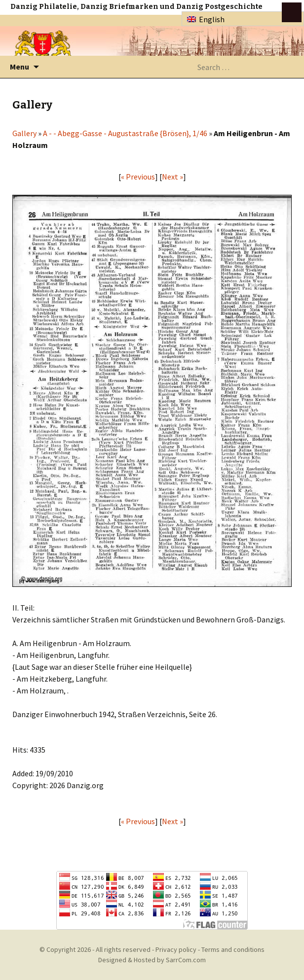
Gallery (24, 133)
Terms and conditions (233, 949)
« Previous (138, 177)
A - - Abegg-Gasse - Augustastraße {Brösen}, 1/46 (125, 133)
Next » (172, 177)
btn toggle (292, 12)
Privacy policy (176, 949)
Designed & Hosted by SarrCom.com (152, 960)
